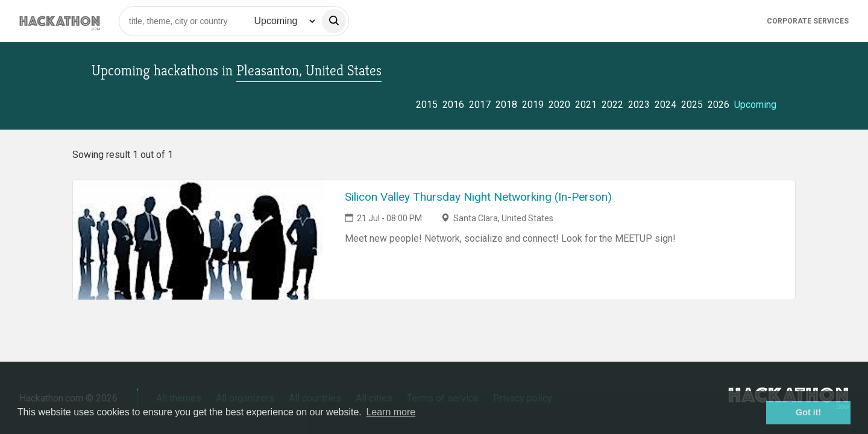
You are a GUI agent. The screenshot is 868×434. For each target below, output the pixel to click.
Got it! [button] (808, 412)
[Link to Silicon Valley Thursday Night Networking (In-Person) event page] (199, 240)
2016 (453, 105)
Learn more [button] (391, 412)
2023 (639, 105)
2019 (533, 105)
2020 (559, 105)
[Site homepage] (60, 21)
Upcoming (755, 105)
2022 (612, 105)
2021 (586, 105)
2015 (427, 105)
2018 (506, 105)
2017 (480, 105)
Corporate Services (808, 21)
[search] (334, 21)
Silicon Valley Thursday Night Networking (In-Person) (478, 197)
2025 (692, 105)
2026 (719, 105)
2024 (665, 105)
